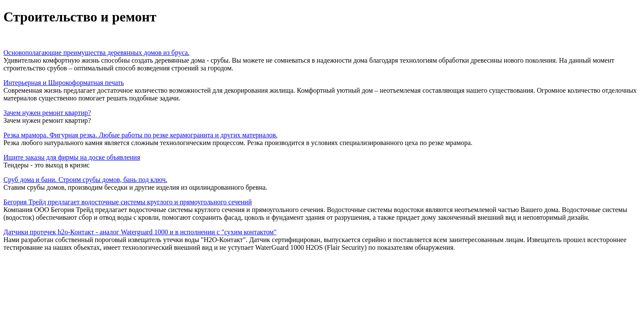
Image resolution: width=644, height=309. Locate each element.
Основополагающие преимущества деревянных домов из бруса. (96, 53)
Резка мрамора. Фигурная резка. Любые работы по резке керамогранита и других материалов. (140, 135)
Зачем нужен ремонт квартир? (47, 113)
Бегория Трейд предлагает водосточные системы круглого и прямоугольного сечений (128, 202)
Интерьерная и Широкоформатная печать (64, 83)
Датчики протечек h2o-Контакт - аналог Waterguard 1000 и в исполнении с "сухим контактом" (140, 232)
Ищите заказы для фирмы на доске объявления (72, 157)
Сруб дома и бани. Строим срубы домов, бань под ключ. (85, 180)
